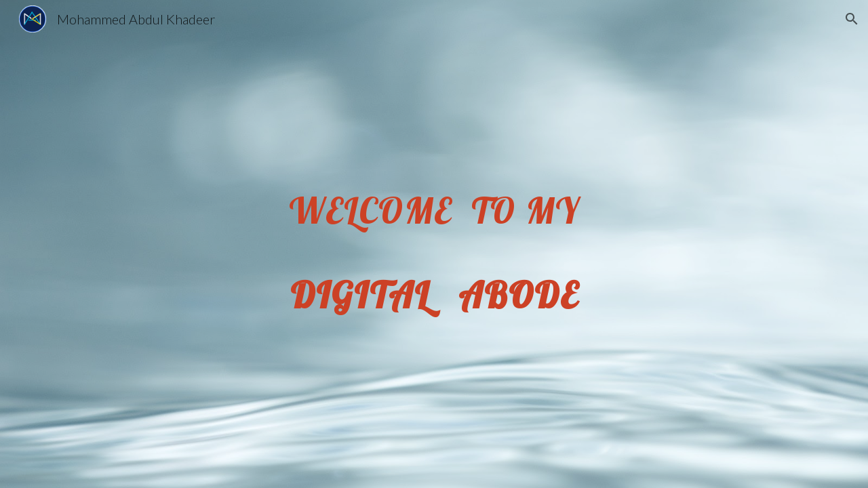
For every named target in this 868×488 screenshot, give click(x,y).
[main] (434, 244)
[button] (852, 19)
